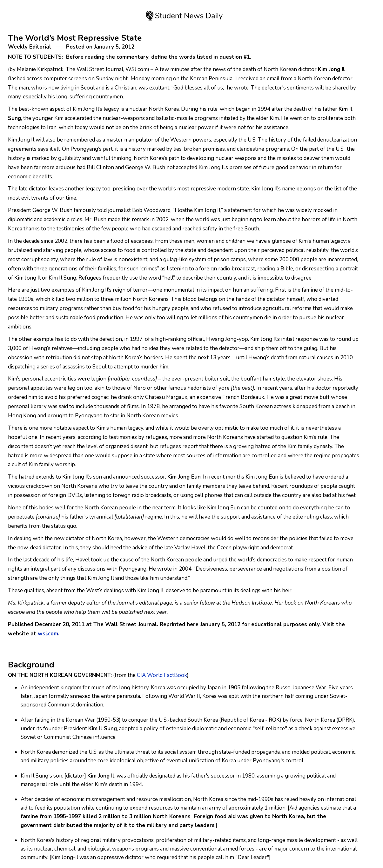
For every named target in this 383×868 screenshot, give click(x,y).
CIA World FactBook (162, 675)
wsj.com (48, 634)
